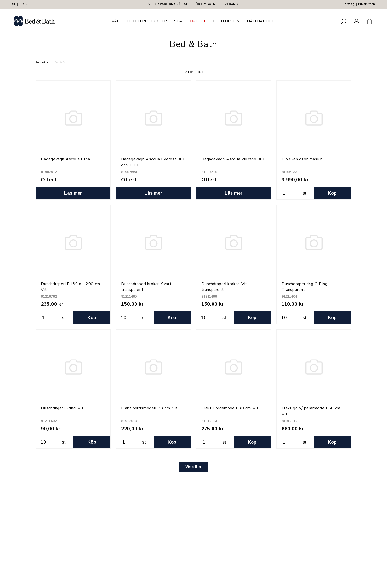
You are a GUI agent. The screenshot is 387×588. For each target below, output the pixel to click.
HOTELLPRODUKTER (147, 21)
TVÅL (114, 21)
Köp (332, 193)
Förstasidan (43, 63)
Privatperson (367, 4)
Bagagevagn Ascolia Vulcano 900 (233, 159)
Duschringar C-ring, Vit (62, 408)
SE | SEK (20, 4)
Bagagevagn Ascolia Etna (65, 159)
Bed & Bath (62, 63)
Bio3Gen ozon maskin (302, 159)
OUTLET (198, 21)
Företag (348, 4)
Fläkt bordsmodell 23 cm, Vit (149, 408)
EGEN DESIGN (226, 21)
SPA (178, 21)
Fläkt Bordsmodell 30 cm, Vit (230, 408)
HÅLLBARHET (260, 21)
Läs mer (73, 193)
